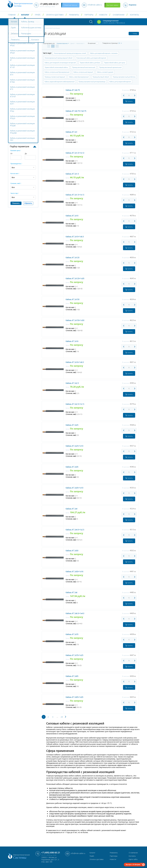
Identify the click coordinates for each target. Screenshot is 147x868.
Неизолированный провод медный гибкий (59, 58)
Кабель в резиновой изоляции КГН (22, 73)
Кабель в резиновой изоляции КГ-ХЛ (22, 66)
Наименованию (62, 43)
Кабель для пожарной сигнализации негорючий (60, 63)
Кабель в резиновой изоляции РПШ (22, 110)
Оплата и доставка (55, 15)
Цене (72, 43)
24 (62, 717)
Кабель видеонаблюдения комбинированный (60, 82)
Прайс (38, 15)
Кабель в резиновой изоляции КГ (22, 59)
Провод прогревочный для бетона (124, 77)
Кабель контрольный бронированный (57, 72)
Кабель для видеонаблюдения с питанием (104, 53)
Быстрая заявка (112, 5)
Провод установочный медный (55, 77)
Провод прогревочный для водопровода (92, 82)
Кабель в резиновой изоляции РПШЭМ (22, 132)
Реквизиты (74, 15)
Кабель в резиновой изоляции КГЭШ (22, 81)
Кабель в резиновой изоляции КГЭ (22, 88)
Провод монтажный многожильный (84, 67)
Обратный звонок (70, 5)
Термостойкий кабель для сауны (115, 63)
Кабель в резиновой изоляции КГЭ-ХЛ (22, 95)
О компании (119, 15)
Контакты (134, 15)
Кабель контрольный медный (83, 72)
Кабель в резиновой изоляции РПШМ (22, 125)
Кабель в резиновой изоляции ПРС (22, 139)
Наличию (80, 43)
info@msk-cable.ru (78, 853)
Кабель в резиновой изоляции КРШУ (22, 52)
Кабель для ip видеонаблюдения (120, 82)
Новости (103, 15)
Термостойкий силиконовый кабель (56, 67)
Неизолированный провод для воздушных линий (70, 53)
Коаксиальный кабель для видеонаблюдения (91, 58)
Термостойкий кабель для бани (90, 63)
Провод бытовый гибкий (101, 77)
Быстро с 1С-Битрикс (133, 865)
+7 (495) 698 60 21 (51, 853)
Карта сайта (133, 859)
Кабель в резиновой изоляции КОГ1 (22, 103)
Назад (134, 33)
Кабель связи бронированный (79, 77)
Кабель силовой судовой (105, 72)
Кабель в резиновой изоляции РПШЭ (22, 117)
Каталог (25, 15)
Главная (12, 15)
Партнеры (89, 15)
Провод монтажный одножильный (110, 67)
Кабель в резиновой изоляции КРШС (22, 44)
